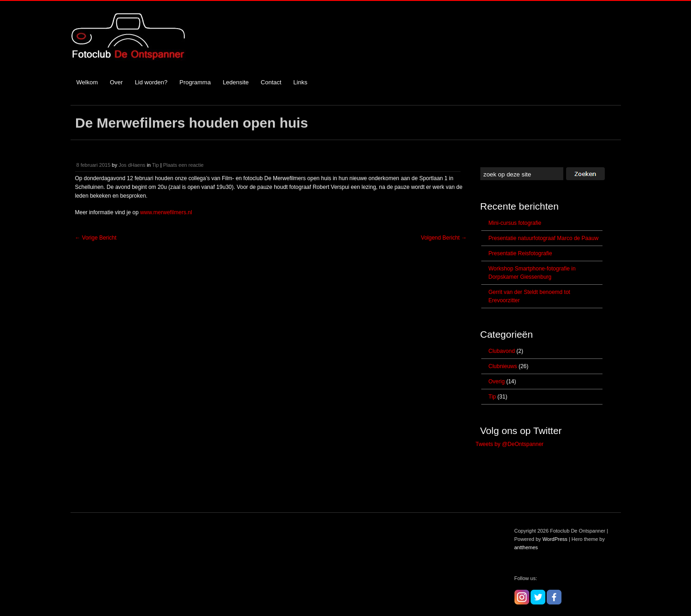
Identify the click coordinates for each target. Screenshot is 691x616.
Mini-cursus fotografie (515, 223)
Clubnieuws (503, 366)
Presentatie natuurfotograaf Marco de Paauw (544, 238)
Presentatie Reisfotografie (520, 253)
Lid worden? (151, 82)
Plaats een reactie (183, 165)
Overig (497, 381)
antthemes (526, 547)
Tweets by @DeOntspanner (510, 444)
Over (116, 82)
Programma (195, 82)
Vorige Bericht (96, 238)
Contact (271, 82)
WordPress (555, 539)
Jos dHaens (132, 165)
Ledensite (236, 82)
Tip (156, 165)
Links (300, 82)
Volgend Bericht (444, 238)
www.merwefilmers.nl (166, 212)
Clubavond (502, 351)
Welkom (87, 82)
